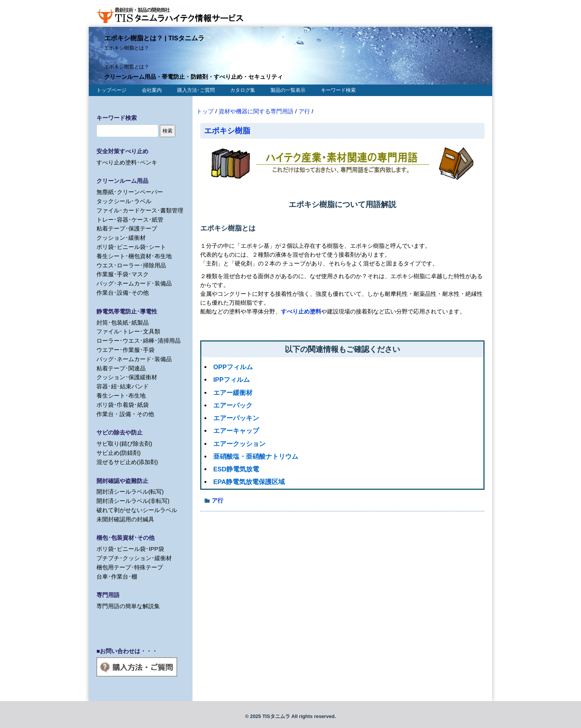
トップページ (111, 90)
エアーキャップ (236, 431)
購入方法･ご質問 (196, 90)
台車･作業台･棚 (117, 576)
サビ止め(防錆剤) (119, 453)
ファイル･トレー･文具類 (128, 331)
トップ (205, 111)
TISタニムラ (276, 716)
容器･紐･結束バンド (123, 386)
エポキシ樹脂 (227, 130)
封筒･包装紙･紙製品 (123, 323)
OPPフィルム (233, 367)
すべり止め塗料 (301, 311)
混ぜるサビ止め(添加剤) (127, 462)
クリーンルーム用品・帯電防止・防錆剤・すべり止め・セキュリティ (193, 77)
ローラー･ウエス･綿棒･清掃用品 (139, 341)
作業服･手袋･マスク (123, 274)
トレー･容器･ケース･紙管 (130, 220)
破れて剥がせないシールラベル (137, 510)
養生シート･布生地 (121, 396)
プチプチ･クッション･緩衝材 (134, 558)
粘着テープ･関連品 (121, 368)
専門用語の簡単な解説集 (128, 606)
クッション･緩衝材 (121, 238)
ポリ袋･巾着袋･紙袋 (123, 405)
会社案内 (152, 90)
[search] (127, 131)
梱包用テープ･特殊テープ (130, 567)
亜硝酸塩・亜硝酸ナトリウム (256, 457)
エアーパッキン (236, 418)
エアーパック (233, 405)
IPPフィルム (232, 380)
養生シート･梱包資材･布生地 (134, 256)
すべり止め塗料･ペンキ (127, 162)
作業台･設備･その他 (123, 293)
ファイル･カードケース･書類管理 (140, 210)
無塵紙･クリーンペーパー (130, 192)
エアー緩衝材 (233, 393)
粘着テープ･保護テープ (127, 228)
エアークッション (239, 444)
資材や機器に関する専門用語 (256, 111)
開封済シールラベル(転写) (130, 492)
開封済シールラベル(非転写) (133, 501)
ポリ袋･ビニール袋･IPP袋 (130, 549)
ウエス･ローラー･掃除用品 (131, 265)
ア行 (304, 111)
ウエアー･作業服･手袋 (125, 350)
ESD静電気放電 (236, 469)
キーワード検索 (338, 90)
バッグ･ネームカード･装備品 (134, 283)
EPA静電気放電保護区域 (249, 482)
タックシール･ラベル (124, 201)
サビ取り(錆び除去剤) (124, 444)
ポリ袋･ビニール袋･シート (131, 247)
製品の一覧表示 (288, 90)
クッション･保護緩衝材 (127, 377)
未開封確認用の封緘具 (125, 519)
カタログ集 (243, 90)
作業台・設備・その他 (125, 414)
